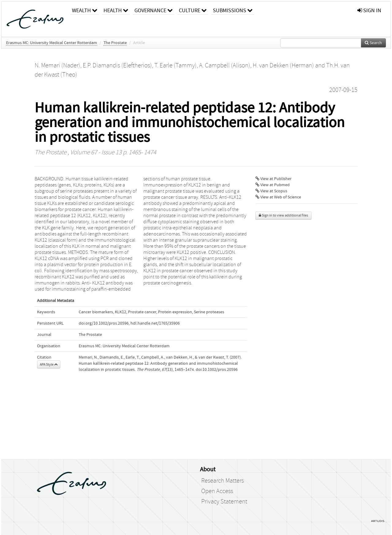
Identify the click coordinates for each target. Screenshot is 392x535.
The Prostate (115, 43)
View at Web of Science (278, 197)
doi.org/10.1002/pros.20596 (104, 323)
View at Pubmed (273, 185)
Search (373, 43)
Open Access (217, 491)
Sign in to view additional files (283, 215)
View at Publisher (273, 179)
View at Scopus (271, 191)
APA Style (49, 364)
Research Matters (222, 481)
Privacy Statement (224, 502)
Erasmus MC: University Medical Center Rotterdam (52, 43)
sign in (369, 11)
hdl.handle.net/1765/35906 (155, 323)
